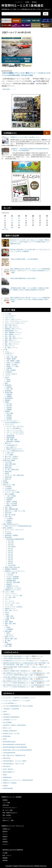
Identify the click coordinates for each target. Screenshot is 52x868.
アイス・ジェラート (11, 594)
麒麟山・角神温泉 (12, 505)
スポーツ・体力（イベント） (14, 319)
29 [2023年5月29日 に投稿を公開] (5, 227)
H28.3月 (10, 564)
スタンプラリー (10, 318)
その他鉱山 (10, 518)
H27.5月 (10, 550)
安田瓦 (8, 627)
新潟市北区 (8, 385)
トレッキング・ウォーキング (15, 434)
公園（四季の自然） (11, 464)
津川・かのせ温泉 (12, 503)
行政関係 (9, 368)
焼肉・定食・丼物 (10, 624)
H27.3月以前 (12, 547)
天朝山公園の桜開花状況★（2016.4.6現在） (23, 278)
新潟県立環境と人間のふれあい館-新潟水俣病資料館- (18, 750)
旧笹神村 (9, 419)
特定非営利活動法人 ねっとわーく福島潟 (15, 761)
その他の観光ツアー (12, 445)
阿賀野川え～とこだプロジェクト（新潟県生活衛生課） (18, 780)
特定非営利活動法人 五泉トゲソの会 (13, 764)
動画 (6, 383)
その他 (5, 349)
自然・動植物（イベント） (13, 334)
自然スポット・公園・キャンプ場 (15, 511)
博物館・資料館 (11, 359)
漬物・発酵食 (9, 622)
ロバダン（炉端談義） (13, 577)
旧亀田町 (9, 395)
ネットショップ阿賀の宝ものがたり (14, 451)
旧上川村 (9, 406)
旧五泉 (8, 379)
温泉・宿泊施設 (10, 494)
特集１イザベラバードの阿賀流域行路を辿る (18, 526)
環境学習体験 (10, 438)
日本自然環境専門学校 (9, 753)
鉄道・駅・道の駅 (10, 515)
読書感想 (8, 400)
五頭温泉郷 (10, 498)
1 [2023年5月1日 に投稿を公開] (5, 218)
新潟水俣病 (8, 537)
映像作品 (9, 584)
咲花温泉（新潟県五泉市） (10, 731)
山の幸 (7, 612)
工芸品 (7, 614)
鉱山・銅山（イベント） (12, 344)
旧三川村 (9, 404)
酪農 (6, 642)
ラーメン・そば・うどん (12, 603)
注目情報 (6, 483)
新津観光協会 (7, 736)
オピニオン (8, 532)
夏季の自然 (8, 468)
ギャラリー (10, 355)
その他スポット (10, 353)
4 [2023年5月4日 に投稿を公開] (26, 218)
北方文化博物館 (7, 723)
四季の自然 (6, 805)
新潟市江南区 (9, 393)
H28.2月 (10, 562)
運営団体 (34, 2)
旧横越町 (9, 396)
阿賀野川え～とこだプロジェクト (15, 571)
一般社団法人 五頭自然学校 (11, 709)
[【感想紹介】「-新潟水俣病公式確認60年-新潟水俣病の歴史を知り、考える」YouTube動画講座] (5, 152)
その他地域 (8, 372)
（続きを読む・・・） (9, 89)
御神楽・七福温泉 (12, 502)
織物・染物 (10, 616)
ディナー (8, 599)
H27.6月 (10, 552)
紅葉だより (8, 479)
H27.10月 (11, 541)
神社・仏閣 (8, 507)
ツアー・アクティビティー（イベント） (17, 321)
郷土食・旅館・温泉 (11, 639)
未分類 (5, 481)
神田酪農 (9, 644)
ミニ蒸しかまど (10, 453)
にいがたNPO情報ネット (10, 703)
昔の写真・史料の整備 (13, 582)
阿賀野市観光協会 (8, 788)
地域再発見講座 (11, 581)
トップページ (19, 2)
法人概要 (5, 853)
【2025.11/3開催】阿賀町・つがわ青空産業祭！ (24, 259)
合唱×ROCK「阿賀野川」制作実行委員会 (14, 725)
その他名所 (8, 487)
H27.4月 (10, 549)
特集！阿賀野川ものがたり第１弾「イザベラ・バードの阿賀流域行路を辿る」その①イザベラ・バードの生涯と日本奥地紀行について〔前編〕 (30, 271)
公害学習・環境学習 (12, 579)
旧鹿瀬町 (9, 410)
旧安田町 (9, 415)
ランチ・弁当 (9, 605)
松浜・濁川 (10, 389)
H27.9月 (10, 558)
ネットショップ (7, 818)
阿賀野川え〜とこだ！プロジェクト (13, 826)
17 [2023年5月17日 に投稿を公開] (19, 223)
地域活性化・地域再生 (12, 535)
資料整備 (5, 842)
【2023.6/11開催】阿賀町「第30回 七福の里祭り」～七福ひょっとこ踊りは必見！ (26, 667)
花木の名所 (8, 513)
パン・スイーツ (10, 601)
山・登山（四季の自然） (12, 470)
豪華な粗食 (8, 631)
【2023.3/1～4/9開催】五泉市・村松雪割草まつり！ (17, 671)
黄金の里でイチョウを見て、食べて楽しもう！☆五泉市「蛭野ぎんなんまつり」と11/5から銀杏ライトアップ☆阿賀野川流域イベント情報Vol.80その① (30, 242)
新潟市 (5, 739)
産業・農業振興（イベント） (14, 333)
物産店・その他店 (12, 364)
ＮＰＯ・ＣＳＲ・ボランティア (14, 530)
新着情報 (5, 800)
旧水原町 (9, 417)
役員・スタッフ (7, 855)
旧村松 (8, 381)
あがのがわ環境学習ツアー (13, 423)
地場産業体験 (10, 436)
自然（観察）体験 (12, 440)
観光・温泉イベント (11, 340)
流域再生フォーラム (12, 586)
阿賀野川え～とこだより (14, 588)
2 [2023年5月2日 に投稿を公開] (12, 218)
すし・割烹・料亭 (10, 597)
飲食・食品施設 (11, 370)
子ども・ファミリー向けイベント (15, 323)
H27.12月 (11, 545)
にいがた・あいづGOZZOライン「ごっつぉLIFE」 (17, 701)
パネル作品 (10, 575)
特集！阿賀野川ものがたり (11, 524)
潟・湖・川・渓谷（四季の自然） (15, 475)
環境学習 (5, 832)
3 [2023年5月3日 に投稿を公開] (19, 218)
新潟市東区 (8, 391)
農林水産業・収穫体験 (13, 441)
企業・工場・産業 (12, 357)
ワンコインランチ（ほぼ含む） (14, 607)
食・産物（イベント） (12, 348)
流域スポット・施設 (9, 485)
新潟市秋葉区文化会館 (9, 742)
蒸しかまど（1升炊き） (12, 456)
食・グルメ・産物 (8, 592)
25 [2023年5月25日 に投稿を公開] (26, 225)
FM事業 (27, 2)
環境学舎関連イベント (12, 331)
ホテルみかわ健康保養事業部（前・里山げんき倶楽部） (18, 706)
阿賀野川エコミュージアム (13, 590)
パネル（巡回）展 (12, 573)
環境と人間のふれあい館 (12, 567)
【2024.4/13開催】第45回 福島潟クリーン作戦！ (16, 656)
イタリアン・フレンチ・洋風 (14, 595)
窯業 (6, 626)
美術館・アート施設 (12, 366)
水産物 (7, 620)
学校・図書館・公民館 (13, 361)
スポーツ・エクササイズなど (15, 432)
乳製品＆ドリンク (10, 609)
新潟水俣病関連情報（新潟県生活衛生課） (15, 744)
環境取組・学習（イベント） (14, 329)
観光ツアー (8, 443)
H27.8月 (10, 556)
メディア (8, 376)
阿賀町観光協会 (7, 777)
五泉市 (7, 378)
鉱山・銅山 (8, 517)
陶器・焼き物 (10, 618)
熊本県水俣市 (7, 758)
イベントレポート (10, 316)
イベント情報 (7, 314)
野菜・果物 (8, 646)
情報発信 (5, 837)
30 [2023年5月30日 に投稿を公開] (12, 227)
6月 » (7, 229)
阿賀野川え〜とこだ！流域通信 (12, 797)
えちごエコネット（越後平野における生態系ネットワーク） (20, 698)
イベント (5, 834)
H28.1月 (10, 560)
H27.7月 (10, 554)
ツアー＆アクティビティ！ (11, 421)
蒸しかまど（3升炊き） (12, 458)
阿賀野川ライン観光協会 (10, 783)
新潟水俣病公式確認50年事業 (15, 539)
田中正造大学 (7, 766)
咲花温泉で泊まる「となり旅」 (12, 734)
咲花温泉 (9, 500)
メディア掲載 (9, 455)
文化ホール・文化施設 (13, 363)
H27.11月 (11, 543)
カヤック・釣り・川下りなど (15, 426)
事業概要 (5, 858)
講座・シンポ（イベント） (13, 342)
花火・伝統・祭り (10, 336)
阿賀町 (7, 402)
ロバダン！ (6, 844)
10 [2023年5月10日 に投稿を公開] (19, 221)
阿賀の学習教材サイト (9, 772)
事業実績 (5, 861)
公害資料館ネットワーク (10, 720)
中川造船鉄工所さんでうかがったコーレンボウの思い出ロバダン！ (21, 661)
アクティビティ (10, 425)
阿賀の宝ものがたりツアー (14, 449)
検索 (46, 14)
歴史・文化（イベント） (12, 327)
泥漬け (8, 633)
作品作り (5, 839)
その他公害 (8, 533)
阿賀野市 (8, 411)
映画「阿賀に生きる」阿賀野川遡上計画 (14, 755)
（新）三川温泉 (11, 496)
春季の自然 (8, 472)
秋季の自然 (8, 477)
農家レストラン (10, 637)
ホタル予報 (8, 462)
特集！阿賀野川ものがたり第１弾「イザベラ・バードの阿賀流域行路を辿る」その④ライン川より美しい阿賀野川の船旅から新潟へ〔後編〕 (30, 299)
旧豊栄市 (9, 387)
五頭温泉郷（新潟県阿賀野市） (12, 717)
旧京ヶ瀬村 (10, 413)
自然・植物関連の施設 (12, 509)
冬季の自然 (8, 466)
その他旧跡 (8, 488)
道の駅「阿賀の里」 (9, 769)
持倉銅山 (9, 520)
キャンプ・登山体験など (14, 428)
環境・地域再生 (8, 528)
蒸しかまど (10, 635)
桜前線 (7, 473)
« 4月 (3, 229)
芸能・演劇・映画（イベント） (14, 338)
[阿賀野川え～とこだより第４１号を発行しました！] (5, 140)
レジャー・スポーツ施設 (12, 492)
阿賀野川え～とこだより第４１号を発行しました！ (26, 137)
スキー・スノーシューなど (14, 430)
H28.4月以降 (12, 565)
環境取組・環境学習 (11, 569)
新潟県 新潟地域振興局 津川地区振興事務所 (15, 747)
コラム (7, 351)
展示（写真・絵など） (12, 325)
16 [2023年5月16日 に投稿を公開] (12, 223)
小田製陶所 (10, 629)
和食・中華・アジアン (12, 611)
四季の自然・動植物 (9, 460)
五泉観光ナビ (7, 714)
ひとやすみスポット (11, 490)
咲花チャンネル (7, 728)
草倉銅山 (9, 522)
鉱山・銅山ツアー (12, 447)
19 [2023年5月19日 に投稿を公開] (33, 223)
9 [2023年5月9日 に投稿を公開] (12, 221)
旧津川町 (9, 408)
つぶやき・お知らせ (11, 374)
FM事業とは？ (6, 829)
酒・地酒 (8, 641)
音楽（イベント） (10, 346)
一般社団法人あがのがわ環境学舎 (12, 850)
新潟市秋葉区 (9, 398)
